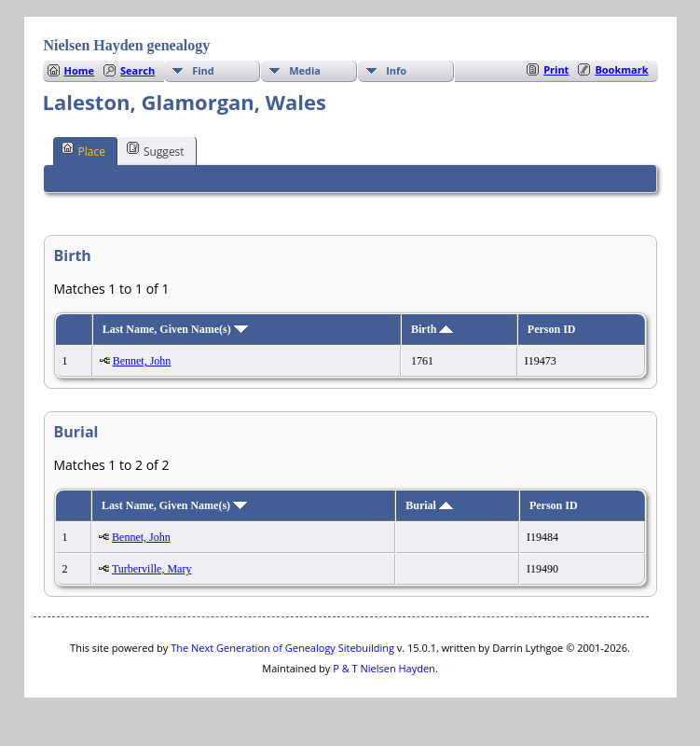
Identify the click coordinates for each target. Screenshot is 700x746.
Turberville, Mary (152, 569)
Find (203, 70)
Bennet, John (142, 361)
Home (80, 70)
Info (396, 70)
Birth (432, 329)
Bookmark (621, 69)
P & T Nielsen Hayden (384, 668)
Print (556, 69)
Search (137, 70)
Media (305, 70)
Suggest (156, 150)
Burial (429, 505)
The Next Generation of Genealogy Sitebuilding (282, 648)
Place (83, 150)
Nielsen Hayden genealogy (127, 45)
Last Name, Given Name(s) (175, 329)
